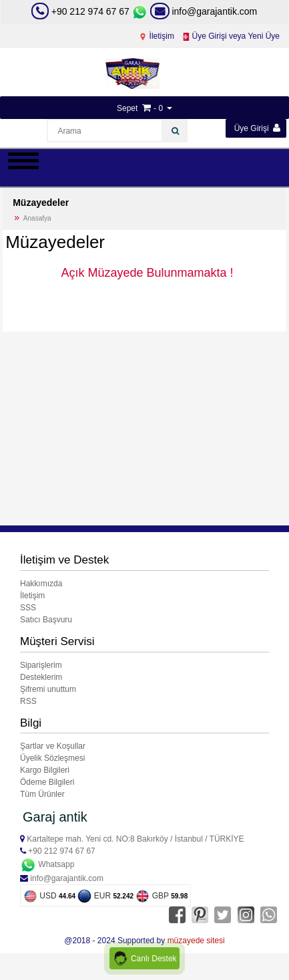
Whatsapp (47, 864)
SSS (28, 608)
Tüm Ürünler (42, 794)
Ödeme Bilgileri (47, 782)
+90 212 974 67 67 (90, 11)
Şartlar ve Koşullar (53, 746)
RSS (28, 701)
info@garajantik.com (204, 11)
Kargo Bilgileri (45, 770)
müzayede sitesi (196, 941)
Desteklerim (41, 677)
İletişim (157, 36)
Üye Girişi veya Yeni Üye (231, 36)
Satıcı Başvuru (46, 620)
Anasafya (37, 218)
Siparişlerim (41, 665)
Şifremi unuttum (48, 689)
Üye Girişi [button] (257, 128)
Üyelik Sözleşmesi (52, 758)
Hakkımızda (41, 584)
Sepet (127, 108)
